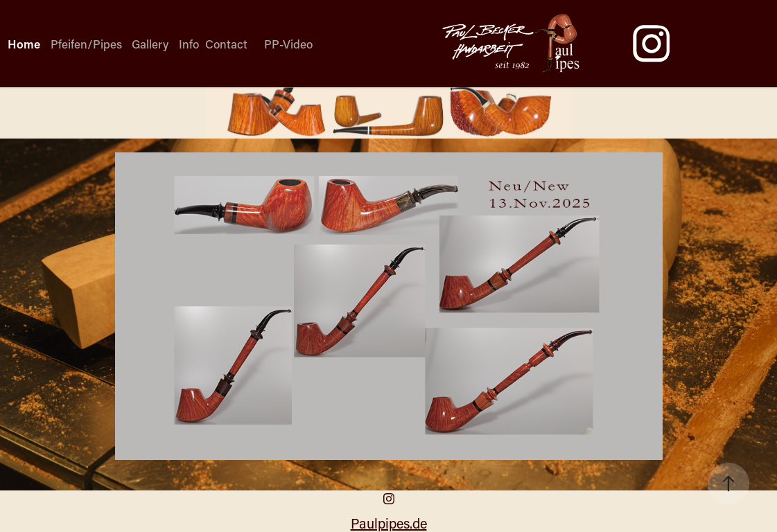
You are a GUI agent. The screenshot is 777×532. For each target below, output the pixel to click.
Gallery (150, 44)
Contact (226, 44)
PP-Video (288, 44)
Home (24, 44)
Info (189, 44)
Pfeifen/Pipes (86, 44)
